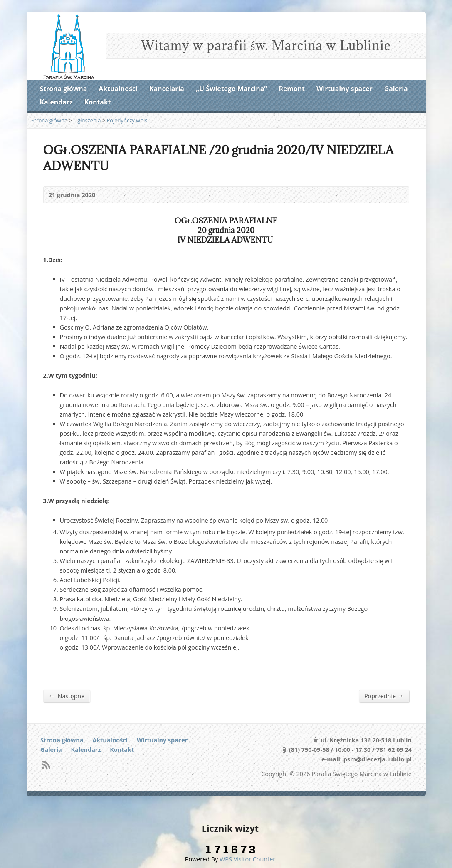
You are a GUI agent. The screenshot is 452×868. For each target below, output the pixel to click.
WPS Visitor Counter (247, 859)
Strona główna (64, 89)
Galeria (396, 89)
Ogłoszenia (87, 120)
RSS (46, 765)
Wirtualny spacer (345, 89)
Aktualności (118, 89)
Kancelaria (167, 89)
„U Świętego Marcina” (231, 89)
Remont (292, 89)
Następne (67, 696)
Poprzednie (384, 696)
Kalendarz (56, 102)
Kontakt (98, 102)
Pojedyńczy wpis (127, 120)
